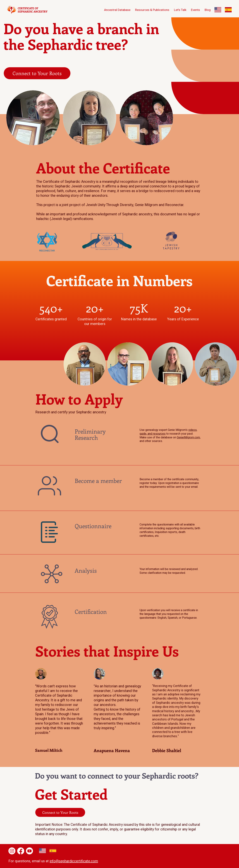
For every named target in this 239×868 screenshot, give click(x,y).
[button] (208, 10)
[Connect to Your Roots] (37, 73)
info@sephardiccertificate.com (74, 861)
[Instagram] (12, 851)
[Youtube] (29, 851)
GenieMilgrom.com (188, 437)
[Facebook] (21, 851)
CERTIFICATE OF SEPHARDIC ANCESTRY (33, 10)
